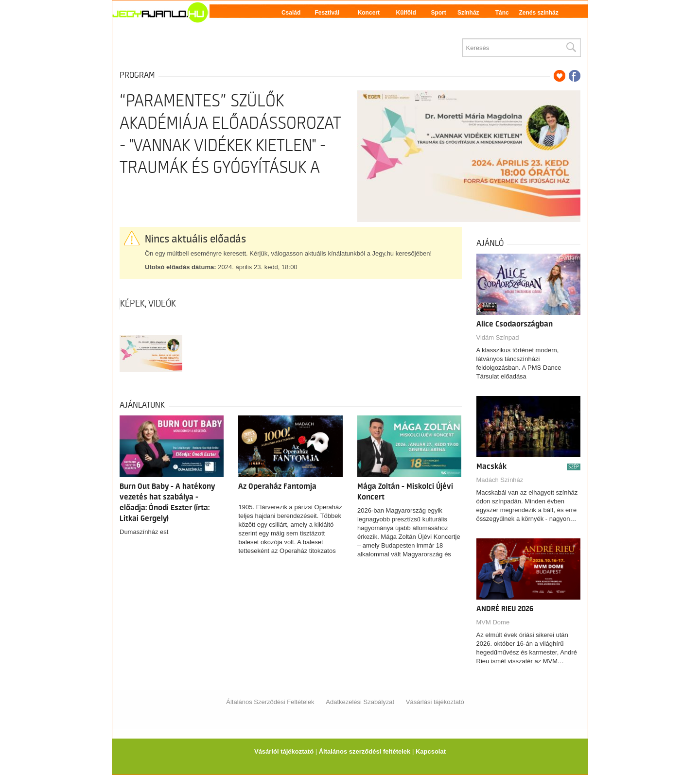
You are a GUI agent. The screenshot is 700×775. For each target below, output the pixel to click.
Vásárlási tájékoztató (435, 702)
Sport (438, 13)
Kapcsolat (431, 751)
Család (291, 13)
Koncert (369, 13)
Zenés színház (538, 13)
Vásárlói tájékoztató (284, 751)
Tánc (502, 13)
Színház (468, 13)
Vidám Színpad (498, 337)
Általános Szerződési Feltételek (270, 702)
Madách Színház (500, 480)
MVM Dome (493, 622)
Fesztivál (327, 13)
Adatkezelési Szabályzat (360, 702)
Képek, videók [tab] (148, 304)
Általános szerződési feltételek (365, 751)
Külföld (406, 13)
